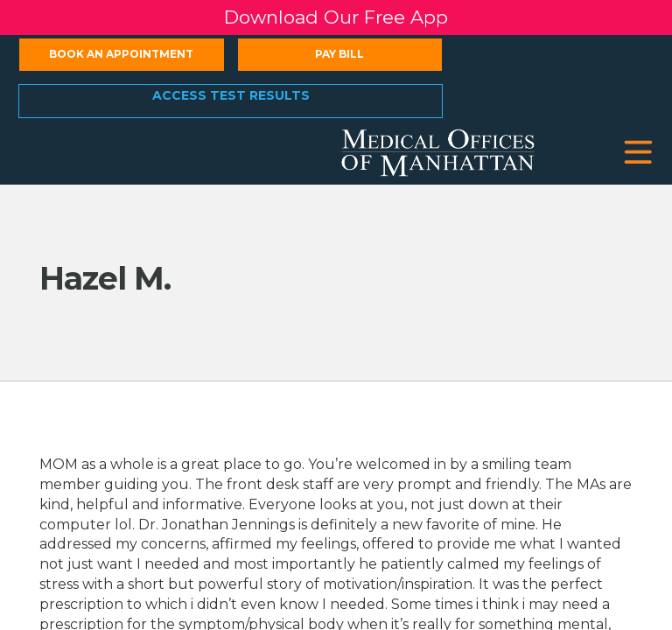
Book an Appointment (121, 54)
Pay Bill (339, 54)
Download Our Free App (336, 17)
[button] (638, 153)
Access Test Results (231, 95)
